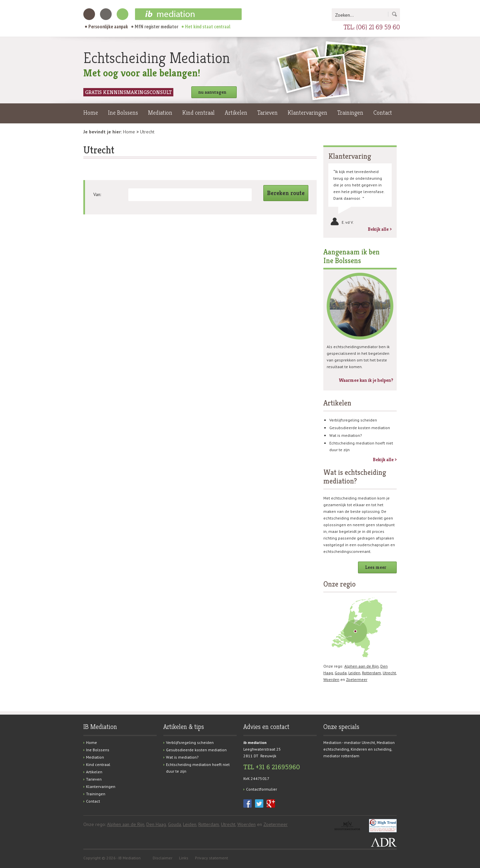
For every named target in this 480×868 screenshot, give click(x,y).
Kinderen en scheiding (371, 749)
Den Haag (156, 824)
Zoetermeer (357, 679)
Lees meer (376, 567)
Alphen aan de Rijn (361, 666)
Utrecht (389, 673)
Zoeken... (344, 15)
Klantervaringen (307, 113)
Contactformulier (261, 789)
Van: (97, 194)
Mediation (160, 113)
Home (91, 113)
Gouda (341, 673)
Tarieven (267, 113)
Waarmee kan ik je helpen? (366, 380)
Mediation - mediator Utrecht (349, 742)
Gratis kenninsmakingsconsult (128, 92)
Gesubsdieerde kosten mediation (360, 428)
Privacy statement (211, 858)
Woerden (331, 679)
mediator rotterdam (341, 756)
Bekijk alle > (380, 229)
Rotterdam (371, 673)
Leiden (354, 673)
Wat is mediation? (346, 435)
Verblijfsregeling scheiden (353, 420)
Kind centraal (198, 113)
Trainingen (350, 113)
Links (184, 858)
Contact (383, 113)
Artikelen (236, 113)
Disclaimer (162, 858)
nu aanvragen (212, 92)
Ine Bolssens (123, 113)
